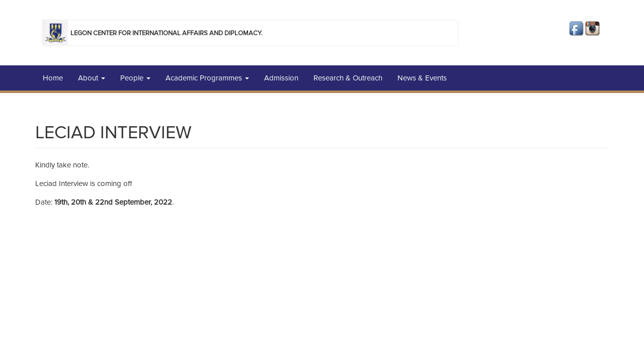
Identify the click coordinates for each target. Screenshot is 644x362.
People (135, 78)
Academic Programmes (207, 78)
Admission (281, 78)
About (92, 78)
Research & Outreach (348, 78)
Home (53, 78)
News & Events (422, 78)
